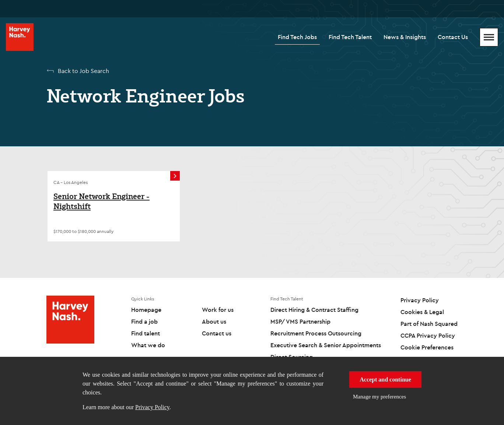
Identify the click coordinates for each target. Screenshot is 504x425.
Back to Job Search (83, 71)
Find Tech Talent (350, 37)
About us (214, 321)
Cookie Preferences (427, 347)
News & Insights (405, 37)
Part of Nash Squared (429, 324)
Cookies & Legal (422, 312)
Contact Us (453, 37)
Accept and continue (385, 379)
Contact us (217, 333)
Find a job (144, 321)
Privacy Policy (152, 407)
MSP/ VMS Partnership (300, 321)
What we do (148, 345)
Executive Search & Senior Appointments (326, 345)
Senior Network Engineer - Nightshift (101, 201)
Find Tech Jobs (297, 37)
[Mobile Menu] (489, 37)
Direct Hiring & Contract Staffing (314, 310)
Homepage (146, 310)
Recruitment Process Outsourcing (316, 333)
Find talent (146, 333)
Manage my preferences (379, 397)
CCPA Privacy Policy (428, 335)
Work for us (218, 310)
